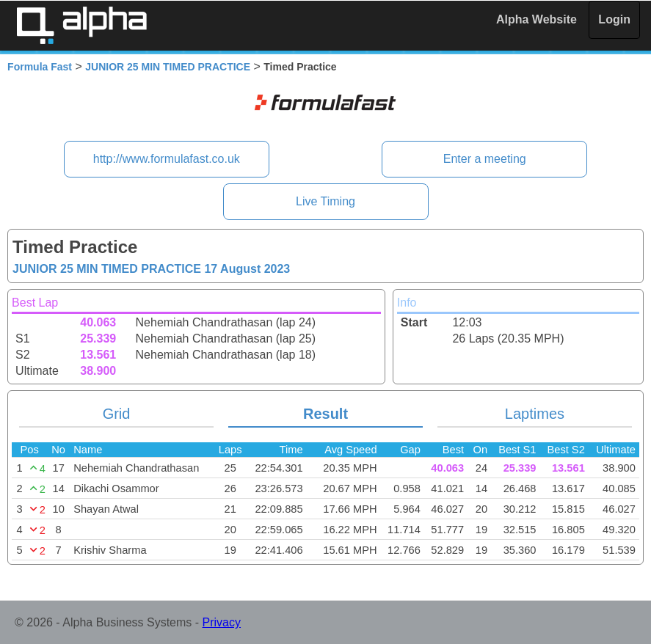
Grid (117, 414)
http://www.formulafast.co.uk (167, 159)
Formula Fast (40, 67)
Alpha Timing (81, 25)
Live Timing (325, 201)
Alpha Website (537, 19)
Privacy (222, 622)
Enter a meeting (485, 159)
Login (614, 19)
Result (325, 414)
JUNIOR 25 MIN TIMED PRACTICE (168, 67)
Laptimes (535, 414)
